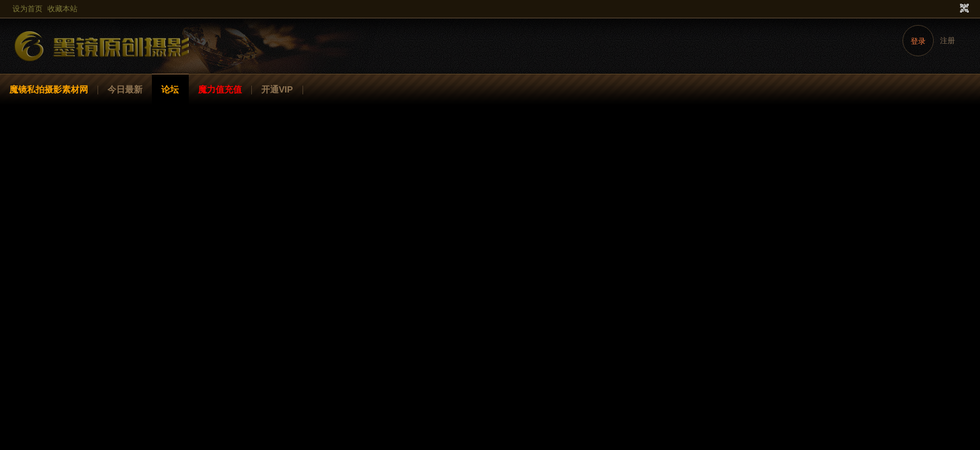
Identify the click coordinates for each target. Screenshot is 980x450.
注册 (947, 41)
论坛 (170, 89)
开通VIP (277, 89)
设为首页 (27, 9)
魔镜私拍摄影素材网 (49, 89)
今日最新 (125, 89)
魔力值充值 (220, 89)
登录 (918, 41)
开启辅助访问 (952, 9)
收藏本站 (62, 9)
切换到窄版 (963, 9)
